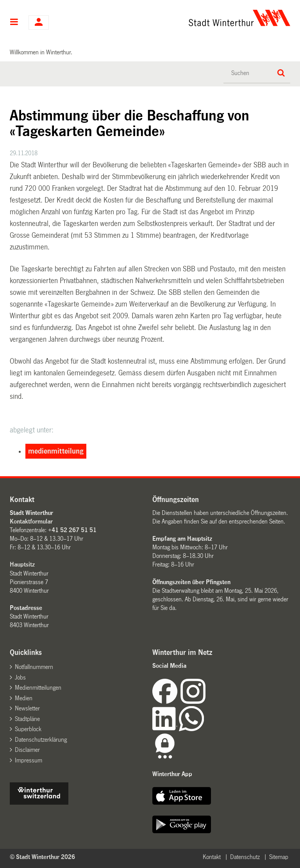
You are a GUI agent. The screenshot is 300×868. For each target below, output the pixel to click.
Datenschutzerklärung (41, 740)
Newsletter (27, 708)
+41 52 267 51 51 (72, 530)
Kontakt (212, 857)
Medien (24, 698)
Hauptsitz (22, 564)
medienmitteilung (56, 451)
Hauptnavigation (14, 23)
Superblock (28, 729)
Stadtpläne (27, 719)
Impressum (29, 760)
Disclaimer (27, 750)
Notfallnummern (34, 667)
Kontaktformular (31, 521)
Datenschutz (245, 857)
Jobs (20, 677)
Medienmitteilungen (38, 688)
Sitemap (279, 857)
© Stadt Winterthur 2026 (42, 857)
